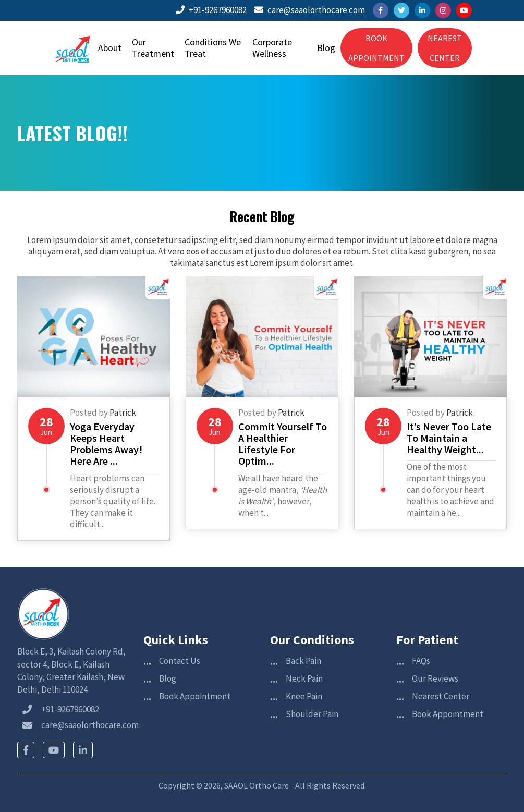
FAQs (421, 661)
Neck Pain (304, 678)
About (110, 48)
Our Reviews (435, 678)
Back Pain (303, 661)
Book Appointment (195, 696)
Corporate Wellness (272, 48)
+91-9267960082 (211, 10)
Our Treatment (153, 48)
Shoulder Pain (312, 714)
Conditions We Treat (213, 48)
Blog (326, 48)
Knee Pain (304, 696)
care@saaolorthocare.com (310, 10)
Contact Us (180, 661)
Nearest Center (441, 696)
